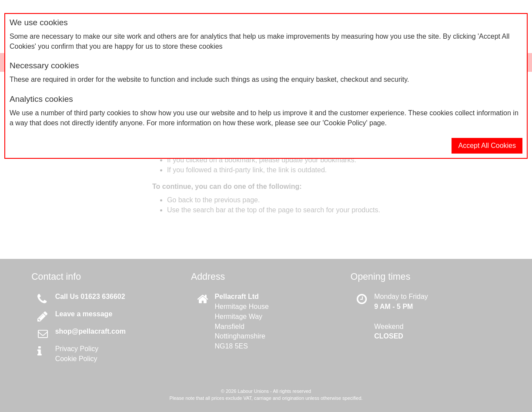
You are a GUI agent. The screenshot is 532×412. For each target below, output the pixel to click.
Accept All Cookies (487, 146)
